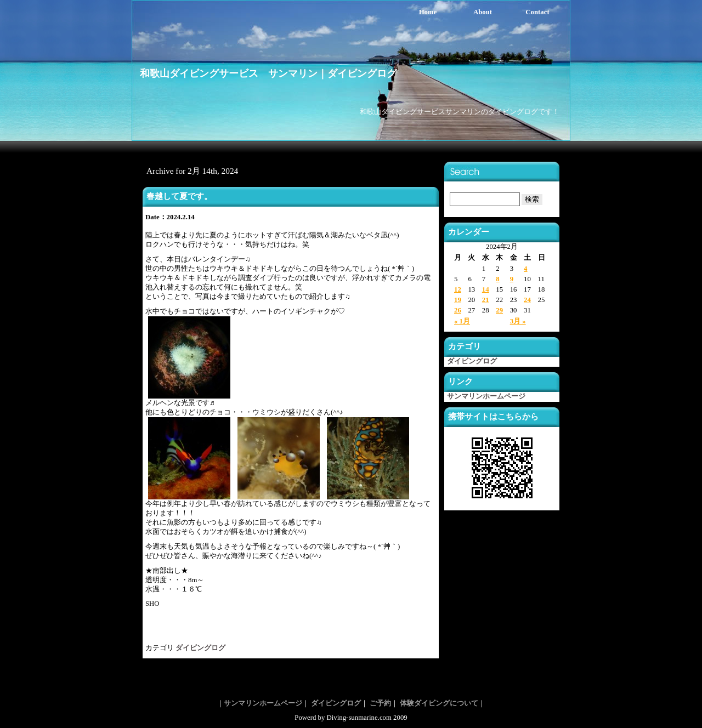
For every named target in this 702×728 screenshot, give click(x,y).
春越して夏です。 (179, 196)
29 (499, 310)
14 (486, 289)
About (483, 12)
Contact (537, 12)
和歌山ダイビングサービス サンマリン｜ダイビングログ (268, 73)
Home (428, 12)
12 (458, 289)
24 (527, 300)
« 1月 (462, 321)
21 (486, 300)
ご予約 (380, 703)
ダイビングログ (200, 648)
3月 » (518, 321)
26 (458, 310)
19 (458, 300)
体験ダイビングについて (439, 703)
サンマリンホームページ (486, 396)
